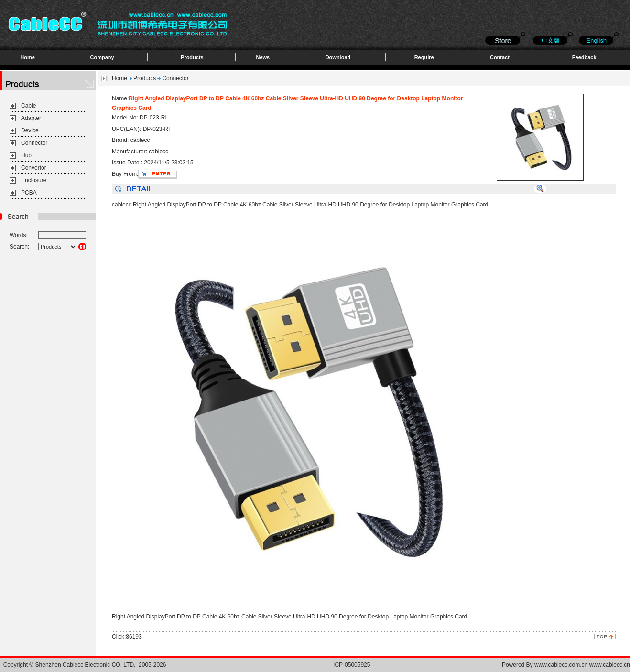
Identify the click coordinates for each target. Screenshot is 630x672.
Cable (28, 106)
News (263, 57)
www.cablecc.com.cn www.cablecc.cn (582, 665)
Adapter (31, 118)
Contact (500, 57)
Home (27, 57)
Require (424, 57)
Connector (34, 143)
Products (192, 57)
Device (30, 130)
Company (102, 57)
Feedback (584, 57)
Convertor (34, 168)
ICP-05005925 (352, 665)
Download (338, 57)
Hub (26, 155)
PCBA (29, 193)
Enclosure (34, 180)
